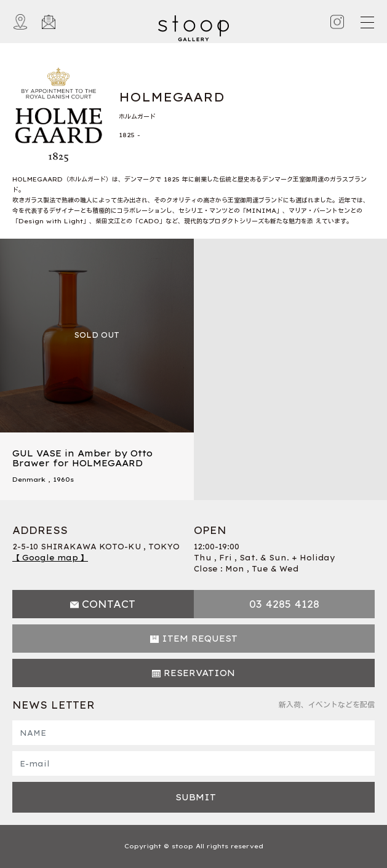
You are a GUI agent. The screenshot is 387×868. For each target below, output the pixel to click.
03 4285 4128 (284, 604)
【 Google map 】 (50, 558)
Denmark (29, 480)
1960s (63, 480)
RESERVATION (199, 673)
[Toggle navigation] (367, 22)
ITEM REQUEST (200, 639)
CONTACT (109, 604)
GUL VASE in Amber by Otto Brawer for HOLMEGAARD (82, 459)
